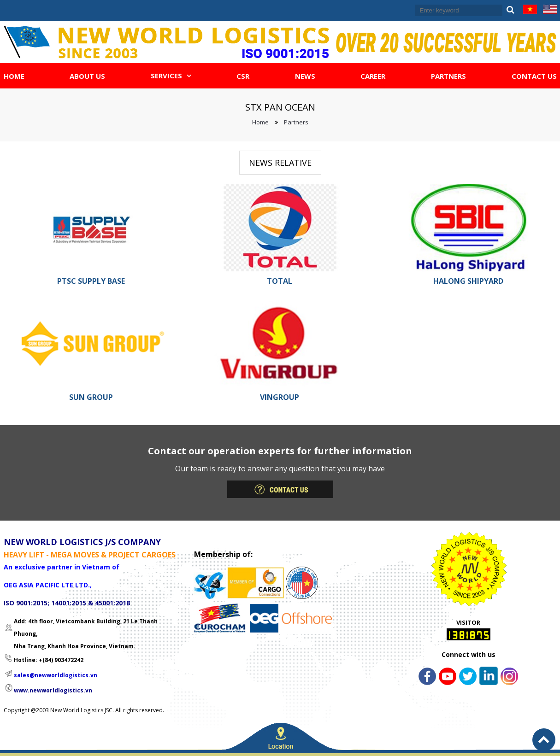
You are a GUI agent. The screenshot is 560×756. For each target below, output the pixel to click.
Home (260, 122)
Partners (296, 122)
